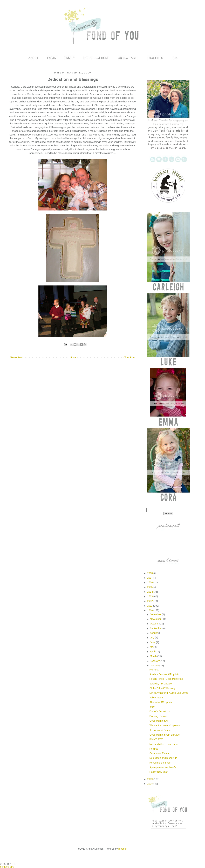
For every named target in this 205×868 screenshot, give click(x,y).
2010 (150, 610)
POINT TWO (156, 739)
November (156, 619)
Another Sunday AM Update (164, 674)
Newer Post (16, 357)
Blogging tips (7, 867)
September (156, 628)
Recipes (154, 749)
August (154, 633)
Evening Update (158, 716)
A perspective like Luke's (163, 767)
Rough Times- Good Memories (166, 679)
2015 (150, 587)
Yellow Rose (156, 698)
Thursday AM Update (161, 702)
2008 (150, 784)
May (153, 647)
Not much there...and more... (165, 744)
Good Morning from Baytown (165, 735)
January (155, 666)
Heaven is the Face (160, 763)
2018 (150, 573)
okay (152, 707)
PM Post (154, 670)
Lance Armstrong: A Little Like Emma (169, 693)
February (155, 661)
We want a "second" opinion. (165, 725)
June (153, 642)
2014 (150, 592)
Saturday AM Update (161, 684)
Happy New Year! (159, 772)
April (153, 652)
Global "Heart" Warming (162, 688)
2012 (150, 601)
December (156, 614)
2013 (150, 596)
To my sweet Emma (160, 730)
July (152, 638)
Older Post (129, 357)
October (155, 624)
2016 (150, 582)
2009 (150, 779)
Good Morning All (159, 721)
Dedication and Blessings (163, 758)
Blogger (122, 849)
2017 (150, 578)
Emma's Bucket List (160, 711)
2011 (150, 606)
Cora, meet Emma (159, 753)
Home (73, 357)
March (154, 656)
